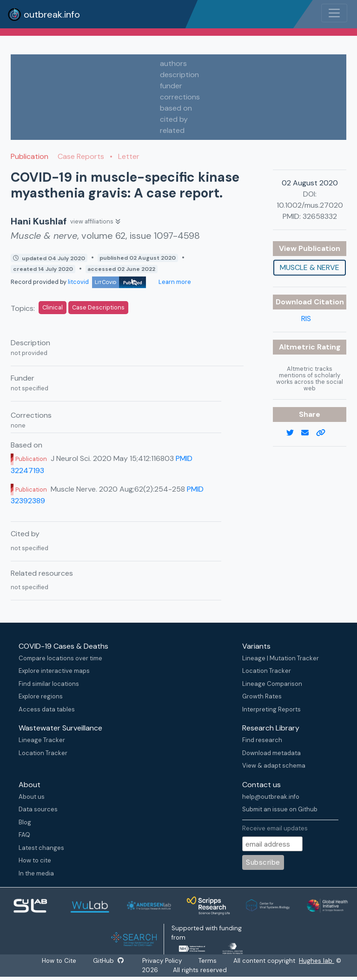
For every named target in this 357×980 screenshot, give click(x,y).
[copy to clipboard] (324, 433)
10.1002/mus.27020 (310, 205)
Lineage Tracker (42, 740)
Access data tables (47, 709)
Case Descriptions (98, 307)
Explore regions (41, 696)
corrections (180, 97)
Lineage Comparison (272, 684)
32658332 (320, 216)
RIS (306, 319)
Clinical (53, 307)
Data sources (38, 809)
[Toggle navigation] (334, 13)
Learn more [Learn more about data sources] (174, 282)
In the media (36, 873)
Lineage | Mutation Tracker (281, 658)
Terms (208, 961)
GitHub (108, 961)
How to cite (35, 860)
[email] (309, 433)
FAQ (24, 835)
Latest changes (41, 848)
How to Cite (59, 961)
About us (32, 797)
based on (176, 108)
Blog (25, 822)
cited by (174, 119)
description (179, 75)
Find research (262, 740)
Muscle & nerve (310, 267)
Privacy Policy (162, 961)
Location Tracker (267, 671)
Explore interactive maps (54, 671)
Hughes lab (317, 961)
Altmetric (298, 347)
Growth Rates (262, 696)
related (172, 130)
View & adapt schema (274, 766)
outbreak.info (44, 14)
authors (173, 63)
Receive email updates (275, 828)
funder (171, 86)
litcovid (107, 282)
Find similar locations (49, 684)
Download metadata (271, 753)
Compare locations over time (60, 658)
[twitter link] (294, 433)
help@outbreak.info (271, 797)
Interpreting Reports (271, 709)
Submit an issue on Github (280, 809)
